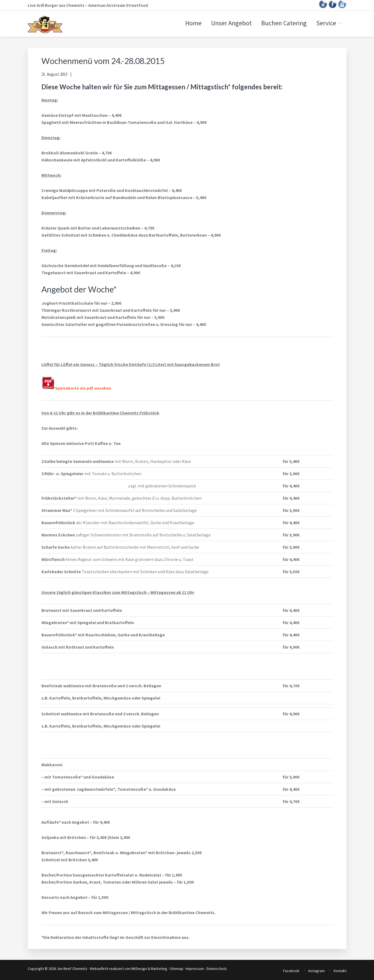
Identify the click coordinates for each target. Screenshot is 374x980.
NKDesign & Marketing (149, 969)
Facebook (291, 971)
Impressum (195, 969)
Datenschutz (217, 969)
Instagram (317, 971)
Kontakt (340, 971)
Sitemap (177, 969)
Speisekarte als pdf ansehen (76, 388)
